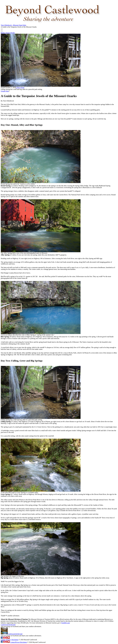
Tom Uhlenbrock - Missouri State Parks (13, 25)
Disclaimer (15, 640)
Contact (3, 640)
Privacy (9, 640)
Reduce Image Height (8, 33)
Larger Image (20, 88)
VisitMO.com (65, 623)
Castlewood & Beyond (8, 625)
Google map (5, 91)
